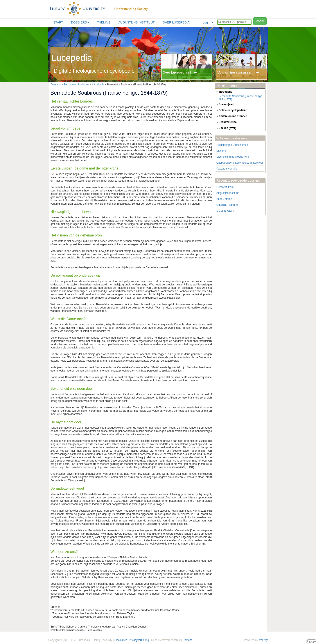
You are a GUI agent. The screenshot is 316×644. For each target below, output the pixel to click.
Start (58, 22)
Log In (208, 22)
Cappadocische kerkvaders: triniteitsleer (240, 163)
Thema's (104, 22)
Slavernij (221, 151)
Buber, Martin (224, 199)
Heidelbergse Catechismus (232, 145)
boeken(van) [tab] (225, 105)
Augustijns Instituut (136, 22)
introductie (98, 85)
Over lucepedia (176, 22)
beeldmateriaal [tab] (226, 122)
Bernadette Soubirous (76, 85)
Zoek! (260, 21)
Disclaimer (120, 640)
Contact (187, 640)
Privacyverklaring (139, 640)
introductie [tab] (224, 92)
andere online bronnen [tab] (231, 116)
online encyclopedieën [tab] (231, 110)
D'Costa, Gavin (225, 211)
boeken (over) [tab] (226, 128)
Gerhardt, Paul (225, 187)
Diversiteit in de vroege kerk (233, 157)
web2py (263, 640)
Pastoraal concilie (227, 169)
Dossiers (80, 22)
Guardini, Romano (227, 205)
